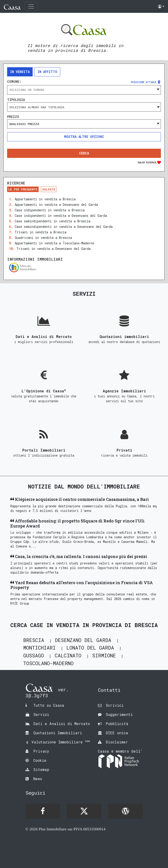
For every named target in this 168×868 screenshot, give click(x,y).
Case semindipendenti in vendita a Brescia (53, 221)
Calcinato (68, 655)
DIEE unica (117, 733)
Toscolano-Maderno (48, 663)
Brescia (34, 640)
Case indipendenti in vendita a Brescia (50, 210)
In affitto (47, 72)
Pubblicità (117, 724)
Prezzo (13, 117)
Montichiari (39, 648)
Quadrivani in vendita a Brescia (43, 238)
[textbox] (84, 90)
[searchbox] (84, 107)
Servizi (41, 714)
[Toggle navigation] (31, 6)
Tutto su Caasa (49, 705)
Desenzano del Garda (83, 640)
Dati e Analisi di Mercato (62, 724)
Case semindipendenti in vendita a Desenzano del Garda (64, 227)
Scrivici (115, 705)
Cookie (40, 760)
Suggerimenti (119, 714)
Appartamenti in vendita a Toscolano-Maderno (54, 243)
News (38, 779)
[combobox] (84, 90)
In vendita (20, 72)
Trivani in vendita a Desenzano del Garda (54, 249)
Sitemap (41, 769)
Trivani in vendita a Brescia (41, 232)
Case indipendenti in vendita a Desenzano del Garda (61, 216)
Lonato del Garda (90, 648)
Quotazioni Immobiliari (58, 733)
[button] (161, 6)
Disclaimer (117, 742)
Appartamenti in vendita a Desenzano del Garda (56, 205)
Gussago (34, 655)
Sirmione (104, 655)
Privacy (41, 751)
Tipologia (16, 100)
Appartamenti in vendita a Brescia (45, 199)
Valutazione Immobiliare (61, 742)
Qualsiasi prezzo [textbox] (24, 124)
